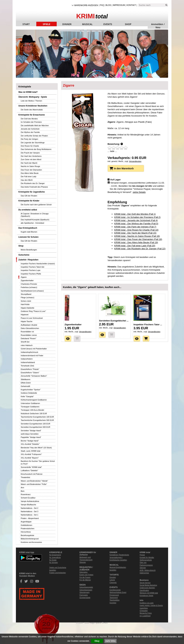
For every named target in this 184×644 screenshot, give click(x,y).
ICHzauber (144, 611)
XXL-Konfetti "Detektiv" (30, 444)
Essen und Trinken (86, 575)
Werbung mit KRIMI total (149, 593)
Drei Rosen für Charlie (30, 146)
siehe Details (139, 192)
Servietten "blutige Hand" (31, 431)
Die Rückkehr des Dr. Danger (33, 183)
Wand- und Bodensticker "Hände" (34, 481)
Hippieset (25, 315)
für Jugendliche (55, 558)
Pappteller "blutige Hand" (31, 437)
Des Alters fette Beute (30, 173)
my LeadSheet (145, 616)
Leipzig (112, 580)
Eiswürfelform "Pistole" (30, 369)
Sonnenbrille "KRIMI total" (31, 467)
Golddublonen (27, 525)
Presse (142, 555)
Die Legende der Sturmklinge (33, 143)
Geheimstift (25, 386)
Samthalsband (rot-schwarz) (32, 291)
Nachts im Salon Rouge (30, 166)
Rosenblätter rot (27, 332)
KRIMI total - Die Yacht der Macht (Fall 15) (135, 233)
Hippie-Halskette (28, 308)
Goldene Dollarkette (29, 393)
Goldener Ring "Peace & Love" (33, 311)
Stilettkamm (26, 379)
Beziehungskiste (27, 535)
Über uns (143, 563)
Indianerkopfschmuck (29, 352)
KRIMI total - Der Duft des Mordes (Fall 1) (135, 214)
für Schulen (54, 563)
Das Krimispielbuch (28, 228)
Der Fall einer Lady (29, 177)
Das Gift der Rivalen (29, 196)
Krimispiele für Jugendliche (32, 192)
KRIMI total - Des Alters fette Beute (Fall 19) (136, 242)
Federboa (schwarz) (29, 287)
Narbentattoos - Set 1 (30, 515)
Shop (21, 246)
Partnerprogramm (146, 565)
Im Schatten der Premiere (31, 122)
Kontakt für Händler (147, 558)
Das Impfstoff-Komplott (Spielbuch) (35, 220)
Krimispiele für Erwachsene (32, 115)
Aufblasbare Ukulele (29, 325)
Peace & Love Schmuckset (32, 318)
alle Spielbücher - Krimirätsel (32, 223)
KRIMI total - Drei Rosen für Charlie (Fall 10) (136, 230)
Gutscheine (24, 255)
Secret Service (145, 583)
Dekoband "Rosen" (29, 338)
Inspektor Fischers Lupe (31, 270)
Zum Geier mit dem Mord (31, 159)
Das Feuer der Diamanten (31, 170)
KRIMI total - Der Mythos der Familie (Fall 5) (136, 224)
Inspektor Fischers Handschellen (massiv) (38, 264)
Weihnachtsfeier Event (118, 592)
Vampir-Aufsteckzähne (30, 501)
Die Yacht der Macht (29, 163)
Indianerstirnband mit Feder (32, 356)
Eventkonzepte (115, 590)
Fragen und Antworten (58, 573)
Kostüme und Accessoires (31, 542)
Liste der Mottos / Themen (31, 101)
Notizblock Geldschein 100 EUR (34, 414)
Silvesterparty (85, 592)
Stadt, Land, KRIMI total (31, 451)
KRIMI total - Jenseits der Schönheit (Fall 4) (136, 220)
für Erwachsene (55, 555)
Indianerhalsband (28, 362)
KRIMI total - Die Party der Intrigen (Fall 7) (135, 227)
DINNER (67, 24)
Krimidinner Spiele (146, 596)
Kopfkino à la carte (147, 603)
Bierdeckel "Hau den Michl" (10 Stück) (36, 448)
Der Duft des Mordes (29, 119)
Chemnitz (113, 583)
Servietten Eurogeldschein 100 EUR (35, 424)
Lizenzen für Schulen (28, 237)
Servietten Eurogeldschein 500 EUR (35, 427)
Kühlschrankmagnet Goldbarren (34, 400)
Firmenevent (114, 595)
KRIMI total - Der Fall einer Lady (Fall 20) (135, 246)
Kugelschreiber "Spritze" (31, 390)
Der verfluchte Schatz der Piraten (34, 136)
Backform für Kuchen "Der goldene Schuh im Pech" (38, 462)
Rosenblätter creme (29, 335)
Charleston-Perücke (29, 284)
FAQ (102, 5)
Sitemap (143, 568)
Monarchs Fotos (146, 613)
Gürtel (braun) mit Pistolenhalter (34, 349)
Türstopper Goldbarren (30, 407)
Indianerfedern (27, 359)
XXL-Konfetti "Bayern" (30, 458)
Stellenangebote (146, 560)
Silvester (83, 562)
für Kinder (53, 560)
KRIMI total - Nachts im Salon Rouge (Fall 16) (137, 236)
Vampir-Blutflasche (28, 505)
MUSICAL (87, 24)
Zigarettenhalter (27, 280)
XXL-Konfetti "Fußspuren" (31, 454)
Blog (108, 5)
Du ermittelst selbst (28, 210)
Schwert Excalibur (28, 498)
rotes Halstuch (27, 345)
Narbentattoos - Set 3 (30, 511)
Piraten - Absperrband (30, 518)
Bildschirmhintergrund (30, 539)
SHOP (128, 24)
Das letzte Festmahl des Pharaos (34, 187)
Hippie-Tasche (27, 321)
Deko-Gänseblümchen (30, 328)
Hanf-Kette (25, 304)
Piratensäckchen (28, 529)
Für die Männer (85, 580)
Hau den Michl (27, 180)
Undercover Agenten (147, 588)
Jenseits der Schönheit (30, 129)
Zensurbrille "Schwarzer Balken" (34, 376)
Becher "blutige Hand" (30, 441)
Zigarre (24, 277)
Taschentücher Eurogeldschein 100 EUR (37, 417)
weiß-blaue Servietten (30, 434)
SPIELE (47, 24)
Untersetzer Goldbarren (30, 403)
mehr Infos (110, 641)
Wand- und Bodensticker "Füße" (34, 484)
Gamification (144, 590)
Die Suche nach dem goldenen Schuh (36, 205)
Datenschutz (144, 573)
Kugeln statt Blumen (29, 232)
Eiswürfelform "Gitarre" (30, 373)
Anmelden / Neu (158, 24)
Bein (23, 491)
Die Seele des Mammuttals (32, 110)
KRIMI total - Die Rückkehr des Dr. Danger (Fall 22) (140, 249)
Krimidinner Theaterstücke (119, 555)
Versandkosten (135, 161)
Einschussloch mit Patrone (32, 474)
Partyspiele (84, 595)
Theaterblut (25, 477)
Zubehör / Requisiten (28, 260)
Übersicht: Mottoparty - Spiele (33, 97)
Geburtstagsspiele (86, 587)
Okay (97, 641)
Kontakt (131, 5)
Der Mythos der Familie (30, 132)
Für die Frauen (85, 577)
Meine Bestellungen (29, 250)
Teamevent (114, 598)
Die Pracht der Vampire (30, 153)
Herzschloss (26, 532)
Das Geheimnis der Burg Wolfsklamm (36, 149)
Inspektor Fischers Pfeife (31, 274)
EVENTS (108, 24)
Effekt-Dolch (26, 383)
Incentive (113, 603)
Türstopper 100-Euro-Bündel (32, 410)
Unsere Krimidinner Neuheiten (33, 106)
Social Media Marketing (148, 585)
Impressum (119, 5)
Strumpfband (26, 294)
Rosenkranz (26, 494)
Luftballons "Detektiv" (29, 471)
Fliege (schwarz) (28, 298)
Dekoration (83, 572)
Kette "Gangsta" (27, 396)
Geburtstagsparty (86, 590)
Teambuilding (114, 600)
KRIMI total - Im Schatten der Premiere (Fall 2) (137, 217)
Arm (22, 488)
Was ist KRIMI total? (28, 92)
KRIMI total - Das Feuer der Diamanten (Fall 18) (138, 239)
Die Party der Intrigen (29, 139)
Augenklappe (26, 522)
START (26, 24)
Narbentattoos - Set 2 (30, 508)
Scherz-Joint (26, 301)
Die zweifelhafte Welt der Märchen (35, 126)
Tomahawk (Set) (27, 366)
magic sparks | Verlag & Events (151, 605)
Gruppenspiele (85, 598)
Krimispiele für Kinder (29, 201)
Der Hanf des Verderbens (31, 156)
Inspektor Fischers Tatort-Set (32, 267)
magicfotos (144, 608)
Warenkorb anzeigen (86, 5)
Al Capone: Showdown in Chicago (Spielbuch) (35, 215)
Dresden (113, 577)
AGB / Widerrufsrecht (148, 570)
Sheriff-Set (25, 342)
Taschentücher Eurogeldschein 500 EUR (37, 420)
